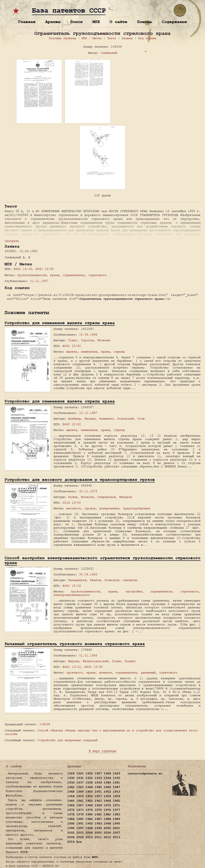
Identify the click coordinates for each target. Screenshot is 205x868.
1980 (89, 814)
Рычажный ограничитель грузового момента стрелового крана (75, 644)
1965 (116, 801)
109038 (45, 724)
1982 (107, 814)
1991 (80, 824)
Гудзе (116, 661)
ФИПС (95, 857)
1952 (107, 792)
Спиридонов (106, 497)
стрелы (119, 352)
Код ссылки (147, 38)
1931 (80, 778)
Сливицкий (109, 53)
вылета (72, 352)
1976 (107, 810)
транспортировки (136, 508)
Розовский (126, 419)
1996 (71, 828)
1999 (98, 828)
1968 (89, 805)
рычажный (148, 672)
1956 (89, 796)
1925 (80, 773)
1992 (89, 824)
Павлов (95, 580)
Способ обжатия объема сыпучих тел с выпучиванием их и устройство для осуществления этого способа (101, 732)
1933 (98, 778)
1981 (98, 814)
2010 (89, 837)
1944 (89, 787)
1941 (116, 783)
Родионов (112, 580)
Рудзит (130, 661)
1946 (107, 787)
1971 (116, 805)
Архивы (53, 22)
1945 (98, 787)
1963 (98, 801)
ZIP (97, 195)
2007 (116, 833)
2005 (98, 833)
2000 (107, 828)
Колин (73, 497)
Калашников (77, 580)
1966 (71, 805)
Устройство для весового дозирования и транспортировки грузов (80, 480)
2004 (89, 833)
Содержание (174, 22)
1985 (80, 819)
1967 (80, 805)
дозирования (109, 508)
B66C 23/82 (72, 346)
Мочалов (87, 497)
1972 (71, 810)
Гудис (73, 340)
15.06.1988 (88, 334)
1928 (107, 773)
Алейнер (74, 419)
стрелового (97, 275)
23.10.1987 (88, 413)
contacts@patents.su (145, 773)
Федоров (126, 497)
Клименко (106, 419)
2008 (71, 837)
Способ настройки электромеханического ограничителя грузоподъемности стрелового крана (102, 560)
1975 (98, 810)
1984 (71, 819)
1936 (71, 783)
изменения (89, 352)
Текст (112, 38)
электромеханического (72, 595)
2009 (80, 837)
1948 (71, 792)
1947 (116, 787)
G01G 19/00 (72, 503)
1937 (80, 783)
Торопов (87, 340)
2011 (98, 837)
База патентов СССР (69, 11)
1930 (71, 778)
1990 (71, 824)
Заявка (127, 38)
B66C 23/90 (45, 269)
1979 (80, 814)
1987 (98, 819)
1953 (116, 792)
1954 (71, 796)
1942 (71, 787)
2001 (116, 828)
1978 (71, 814)
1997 (80, 828)
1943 (80, 787)
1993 (98, 824)
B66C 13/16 (23, 269)
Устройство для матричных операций (67, 740)
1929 (116, 773)
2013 (116, 837)
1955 (80, 796)
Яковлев (104, 340)
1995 (116, 824)
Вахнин (90, 419)
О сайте (119, 22)
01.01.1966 (88, 655)
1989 (116, 819)
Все (79, 842)
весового (74, 508)
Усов (141, 419)
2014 (71, 842)
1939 (98, 783)
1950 (89, 792)
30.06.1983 (88, 574)
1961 (80, 801)
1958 (107, 796)
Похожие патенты (62, 38)
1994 (107, 824)
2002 (71, 833)
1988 (107, 819)
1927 (98, 773)
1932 (89, 778)
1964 (107, 801)
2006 (107, 833)
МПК (96, 22)
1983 (116, 814)
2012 (107, 837)
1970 (107, 805)
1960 (71, 801)
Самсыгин (130, 580)
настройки (134, 591)
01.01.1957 (39, 281)
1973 (80, 810)
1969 (98, 805)
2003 (80, 833)
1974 (89, 810)
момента (105, 672)
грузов (90, 508)
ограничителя (161, 591)
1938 (89, 783)
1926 (89, 773)
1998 (89, 828)
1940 (107, 783)
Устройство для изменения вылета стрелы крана (60, 323)
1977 (116, 810)
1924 (71, 773)
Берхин (74, 661)
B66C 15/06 (72, 586)
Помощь (145, 22)
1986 (89, 819)
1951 (98, 792)
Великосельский (95, 661)
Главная (27, 22)
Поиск (76, 22)
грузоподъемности (32, 275)
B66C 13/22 (72, 667)
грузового (74, 672)
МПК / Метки (92, 38)
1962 (89, 801)
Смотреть (12, 241)
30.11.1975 (88, 491)
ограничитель (74, 275)
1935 (116, 778)
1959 (116, 796)
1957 (98, 796)
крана (55, 275)
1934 (107, 778)
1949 (80, 792)
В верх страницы (102, 751)
